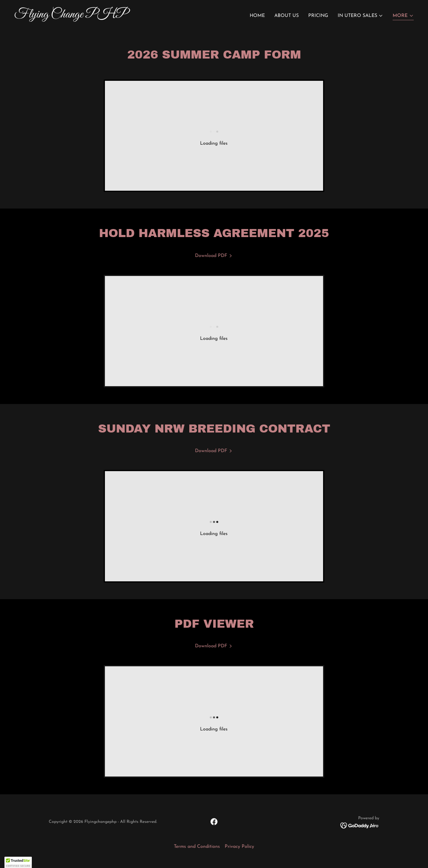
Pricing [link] (318, 16)
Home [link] (257, 16)
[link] (112, 16)
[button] (360, 16)
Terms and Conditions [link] (197, 847)
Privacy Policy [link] (239, 847)
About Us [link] (287, 16)
